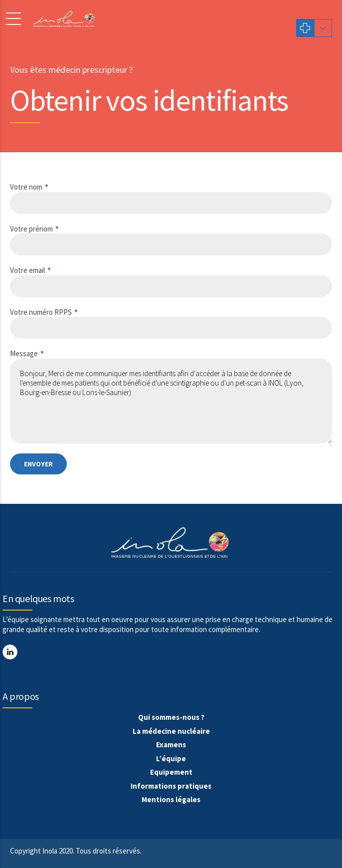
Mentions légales (171, 799)
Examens (171, 745)
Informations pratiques (171, 786)
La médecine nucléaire (171, 731)
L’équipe (171, 759)
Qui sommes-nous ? (171, 717)
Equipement (171, 772)
